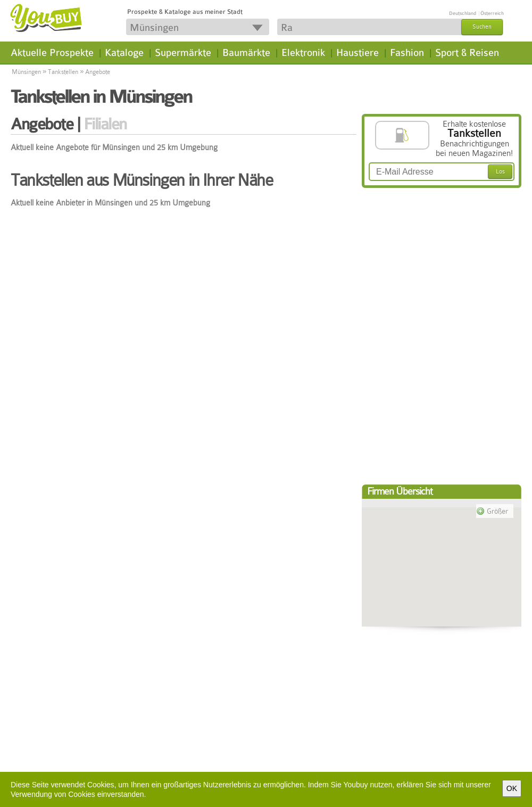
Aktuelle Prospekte (52, 53)
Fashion (407, 53)
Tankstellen (63, 72)
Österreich (492, 13)
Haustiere (358, 53)
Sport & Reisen (467, 53)
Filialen (105, 124)
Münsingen (26, 72)
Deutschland (463, 13)
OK (512, 788)
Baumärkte (246, 53)
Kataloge (124, 53)
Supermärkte (183, 53)
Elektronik (303, 53)
